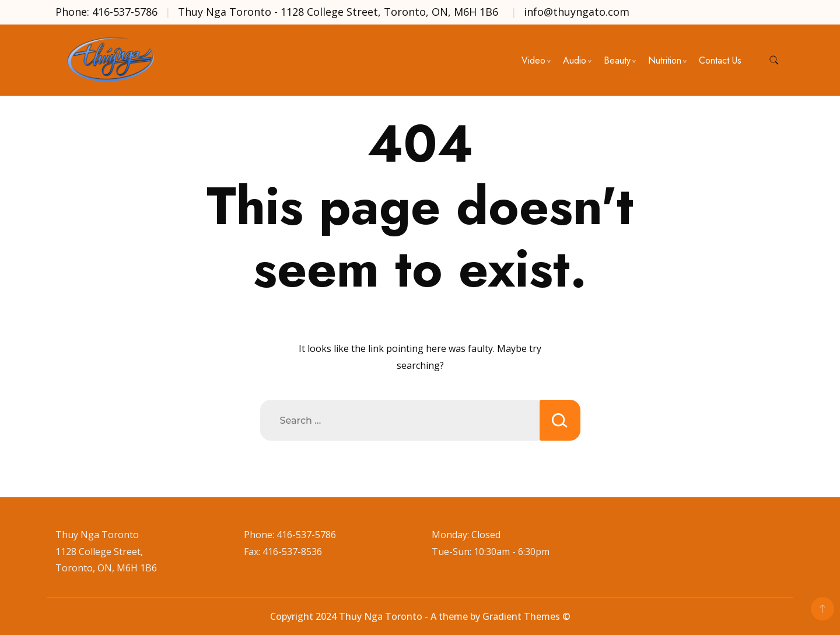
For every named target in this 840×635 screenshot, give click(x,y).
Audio (575, 60)
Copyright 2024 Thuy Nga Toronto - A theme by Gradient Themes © (420, 616)
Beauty (617, 60)
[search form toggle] (774, 60)
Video (533, 60)
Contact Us (720, 60)
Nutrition (665, 60)
